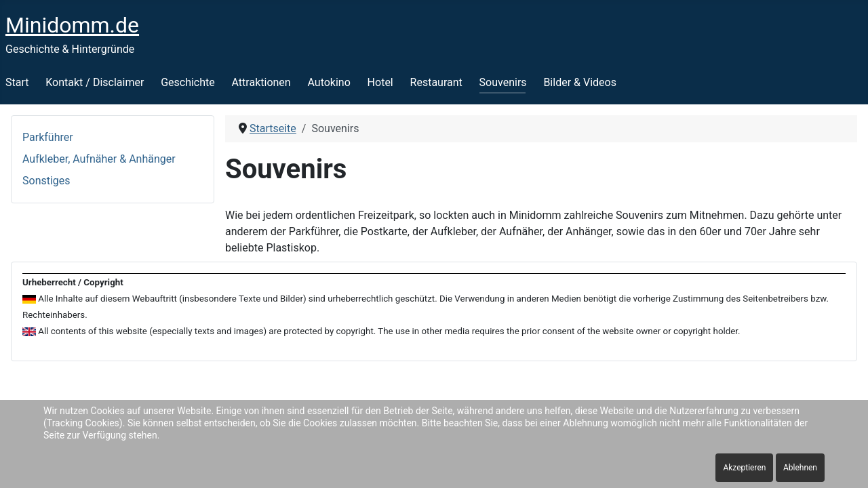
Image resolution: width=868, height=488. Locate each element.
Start (17, 82)
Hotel (380, 82)
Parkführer (48, 137)
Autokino (329, 82)
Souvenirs (503, 82)
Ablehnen (800, 468)
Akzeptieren (744, 468)
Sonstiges (46, 181)
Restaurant (436, 82)
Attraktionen (261, 82)
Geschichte (188, 82)
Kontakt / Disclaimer (95, 82)
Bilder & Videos (580, 82)
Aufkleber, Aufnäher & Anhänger (99, 159)
